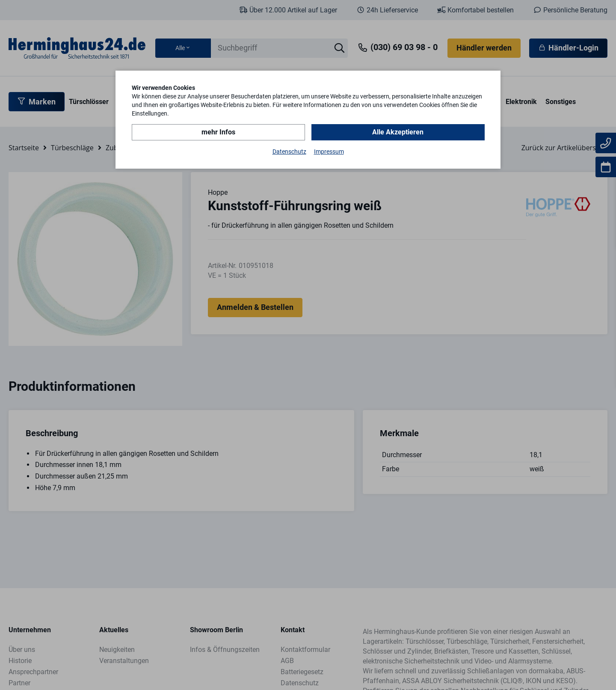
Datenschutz (289, 152)
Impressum (329, 152)
